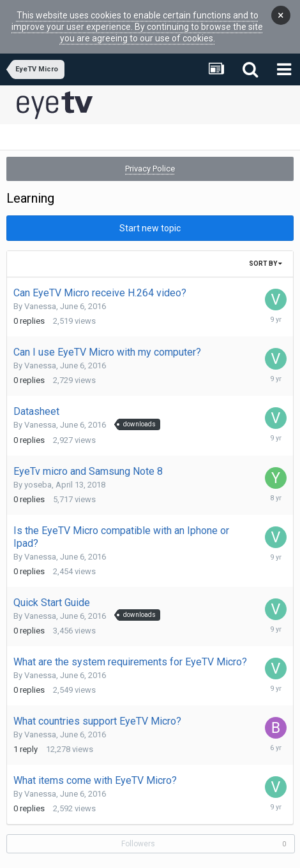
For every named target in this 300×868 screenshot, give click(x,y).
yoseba (38, 469)
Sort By (266, 248)
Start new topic (150, 212)
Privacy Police (150, 153)
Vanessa (40, 290)
